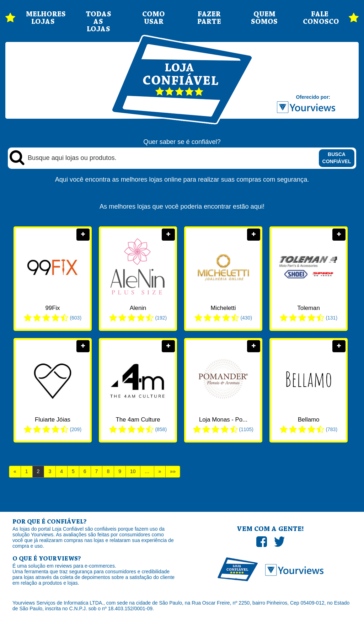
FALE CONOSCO (320, 18)
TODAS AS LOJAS (98, 22)
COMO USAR (154, 18)
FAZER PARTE (209, 18)
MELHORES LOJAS (43, 18)
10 (133, 471)
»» (173, 471)
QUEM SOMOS (264, 18)
